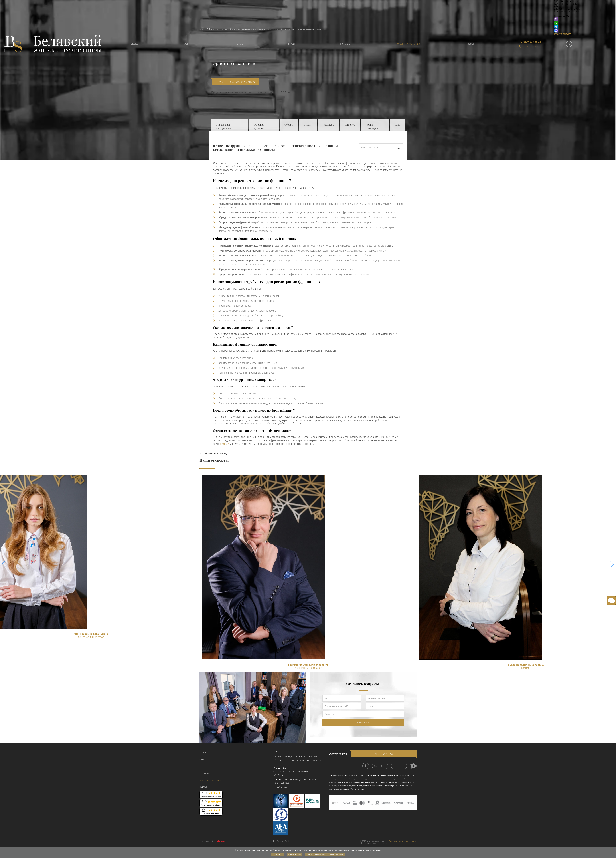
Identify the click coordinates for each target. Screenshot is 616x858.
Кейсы (292, 44)
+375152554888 (281, 783)
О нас (240, 44)
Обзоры (289, 125)
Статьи (308, 125)
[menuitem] (133, 44)
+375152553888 (308, 779)
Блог (397, 125)
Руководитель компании (308, 668)
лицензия (399, 779)
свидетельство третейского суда (362, 786)
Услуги (188, 44)
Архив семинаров (372, 126)
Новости (471, 44)
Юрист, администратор (91, 637)
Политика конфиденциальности (403, 841)
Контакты (345, 44)
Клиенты (350, 125)
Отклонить (295, 854)
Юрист (525, 668)
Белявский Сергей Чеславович (308, 665)
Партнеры (329, 125)
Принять (277, 854)
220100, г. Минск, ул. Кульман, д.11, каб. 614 (295, 757)
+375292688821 (291, 779)
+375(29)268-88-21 (530, 42)
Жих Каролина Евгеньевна (91, 634)
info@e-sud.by (562, 34)
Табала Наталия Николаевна (525, 665)
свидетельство (372, 775)
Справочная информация (223, 126)
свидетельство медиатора (339, 789)
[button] (612, 564)
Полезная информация (408, 44)
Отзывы (134, 44)
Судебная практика (259, 126)
